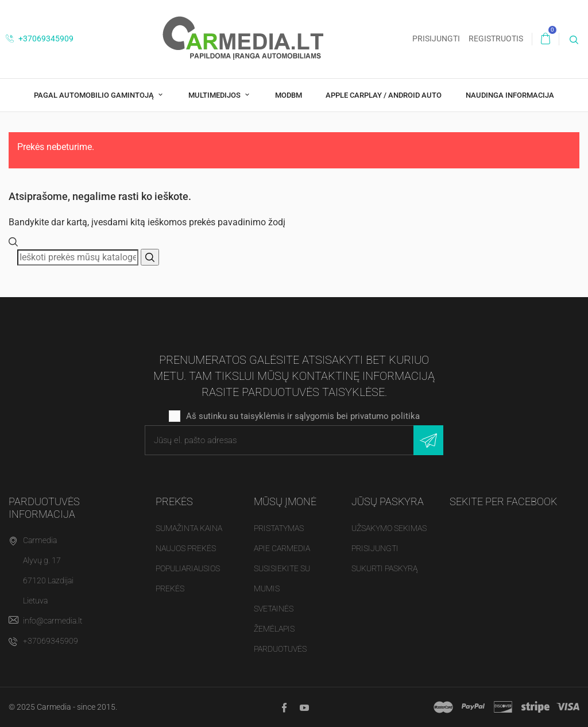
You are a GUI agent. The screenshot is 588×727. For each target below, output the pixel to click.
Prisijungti (375, 548)
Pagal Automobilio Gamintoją (95, 95)
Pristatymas (279, 528)
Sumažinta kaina (189, 528)
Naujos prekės (186, 548)
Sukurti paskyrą (384, 568)
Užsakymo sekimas (389, 528)
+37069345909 (40, 39)
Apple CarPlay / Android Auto (384, 95)
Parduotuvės (280, 649)
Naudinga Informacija (510, 95)
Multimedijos (215, 95)
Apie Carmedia (282, 548)
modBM (289, 95)
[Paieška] (78, 257)
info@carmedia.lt (53, 621)
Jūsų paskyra (388, 501)
